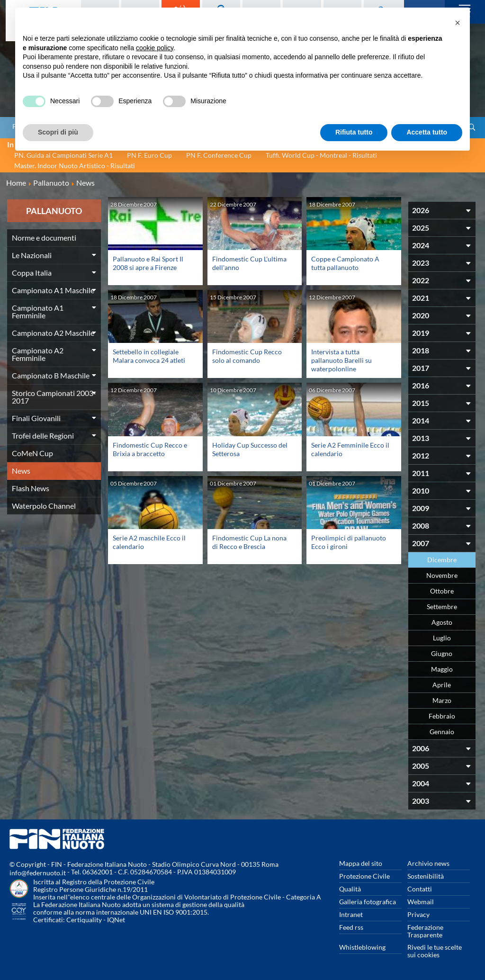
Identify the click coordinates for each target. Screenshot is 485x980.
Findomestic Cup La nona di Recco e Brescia (249, 542)
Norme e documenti (44, 238)
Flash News (31, 488)
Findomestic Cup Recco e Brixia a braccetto (150, 449)
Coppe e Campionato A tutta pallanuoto (345, 263)
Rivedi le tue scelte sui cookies (435, 951)
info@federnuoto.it (38, 873)
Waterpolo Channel (44, 506)
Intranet (351, 914)
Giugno (442, 653)
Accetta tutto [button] (427, 132)
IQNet (116, 920)
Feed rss (351, 927)
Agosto (442, 622)
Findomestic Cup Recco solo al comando (247, 356)
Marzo (442, 700)
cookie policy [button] (155, 48)
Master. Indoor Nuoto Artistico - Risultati (75, 166)
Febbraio (442, 716)
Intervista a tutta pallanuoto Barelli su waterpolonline (341, 360)
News (21, 471)
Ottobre (442, 591)
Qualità (350, 889)
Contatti (420, 889)
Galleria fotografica (368, 902)
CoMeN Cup (32, 453)
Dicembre (442, 560)
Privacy (418, 914)
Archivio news (428, 863)
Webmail (421, 902)
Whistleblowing (362, 947)
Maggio (442, 669)
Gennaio (442, 732)
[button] (458, 23)
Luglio (442, 638)
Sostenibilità (426, 876)
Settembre (442, 607)
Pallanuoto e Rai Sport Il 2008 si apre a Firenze (148, 263)
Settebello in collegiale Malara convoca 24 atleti (149, 356)
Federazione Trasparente (425, 931)
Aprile (442, 685)
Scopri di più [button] (58, 132)
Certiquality (84, 920)
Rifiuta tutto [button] (354, 132)
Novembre (442, 575)
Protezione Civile (364, 876)
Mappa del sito (361, 863)
